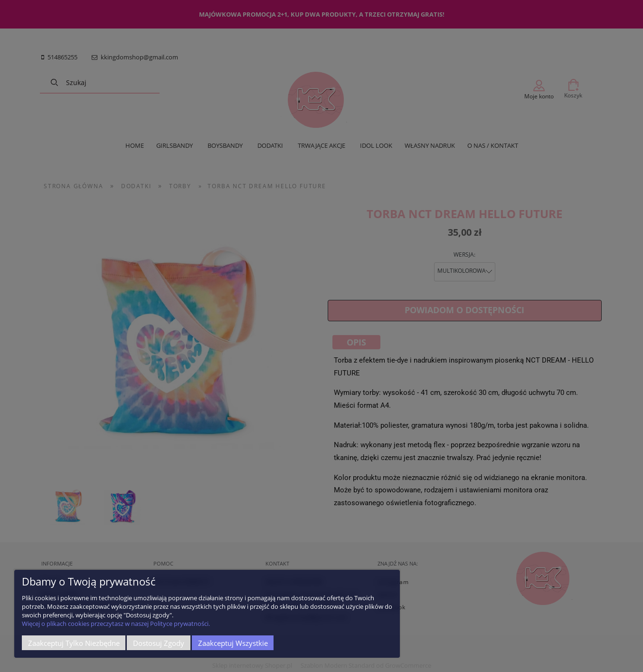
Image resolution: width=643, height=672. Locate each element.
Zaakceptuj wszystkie (233, 643)
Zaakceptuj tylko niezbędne (74, 643)
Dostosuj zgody (159, 643)
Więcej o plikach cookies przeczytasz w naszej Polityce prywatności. (116, 624)
